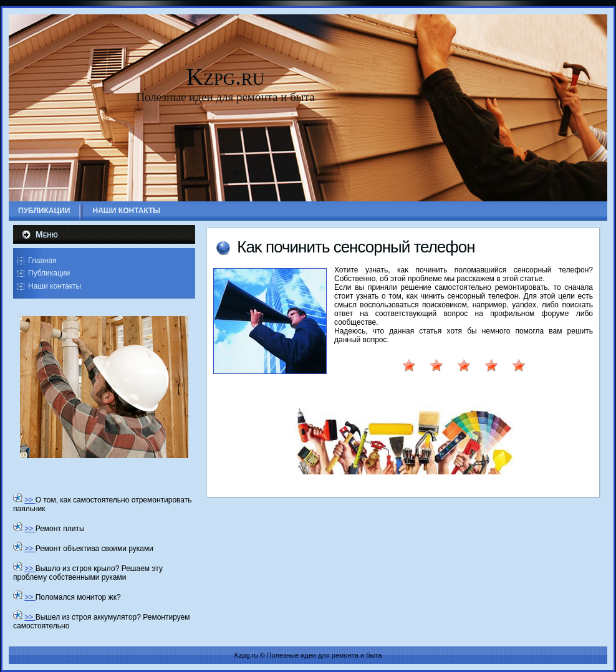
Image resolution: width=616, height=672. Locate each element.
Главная (42, 261)
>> (30, 500)
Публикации (49, 273)
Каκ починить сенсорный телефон (356, 247)
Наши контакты (55, 286)
